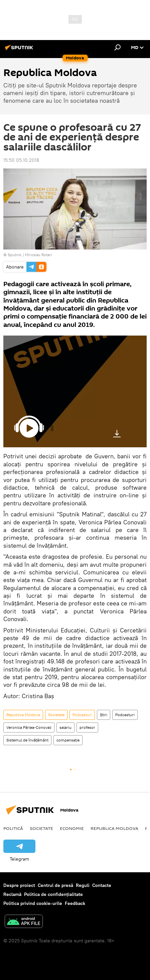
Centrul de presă (55, 885)
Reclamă (12, 894)
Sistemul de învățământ (27, 740)
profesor (87, 727)
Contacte (102, 885)
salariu (65, 727)
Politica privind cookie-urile (33, 903)
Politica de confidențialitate (53, 894)
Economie (72, 828)
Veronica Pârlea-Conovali (29, 727)
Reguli (83, 885)
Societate (56, 715)
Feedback (75, 903)
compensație (68, 740)
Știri (104, 715)
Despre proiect (19, 885)
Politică (13, 828)
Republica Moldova (23, 715)
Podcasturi (82, 715)
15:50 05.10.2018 (21, 160)
